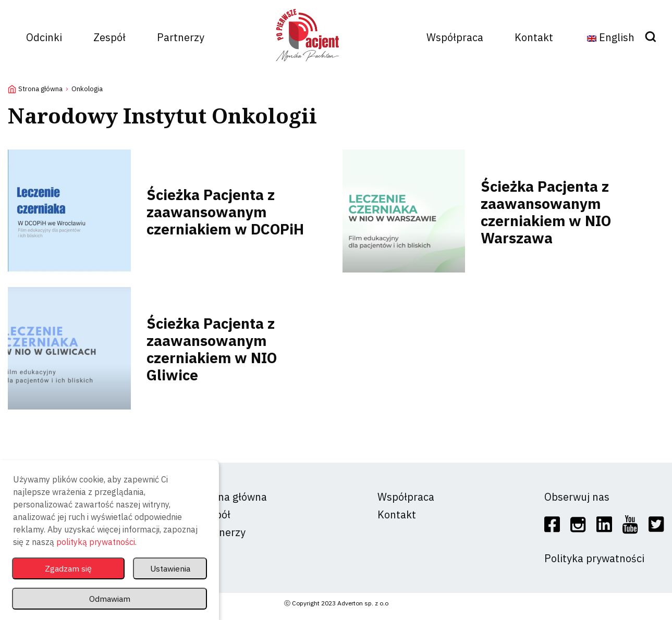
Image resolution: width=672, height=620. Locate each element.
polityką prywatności (96, 539)
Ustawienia (168, 566)
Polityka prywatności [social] (594, 558)
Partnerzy (181, 37)
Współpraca (455, 37)
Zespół (109, 37)
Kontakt (534, 37)
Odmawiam (109, 598)
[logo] (308, 65)
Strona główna (40, 89)
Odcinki (44, 37)
